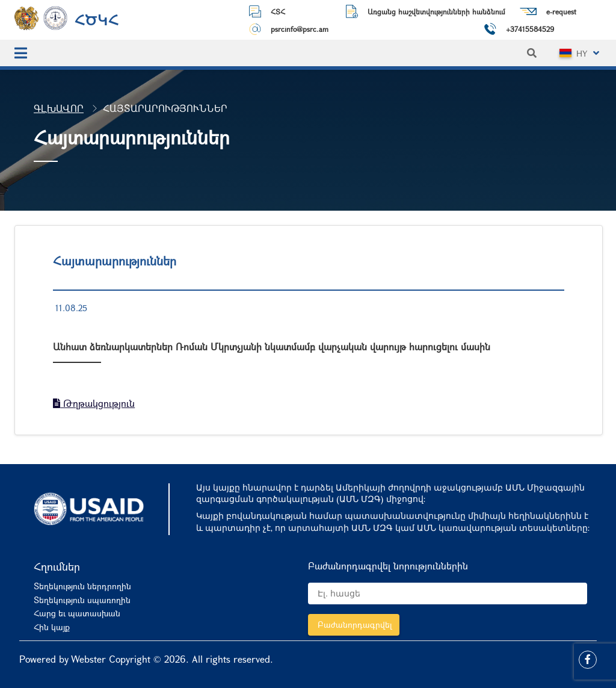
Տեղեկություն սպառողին (82, 600)
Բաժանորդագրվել (355, 624)
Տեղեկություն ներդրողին (82, 586)
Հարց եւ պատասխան (77, 613)
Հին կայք (52, 627)
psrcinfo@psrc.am (300, 29)
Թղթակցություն (94, 403)
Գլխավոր (59, 108)
